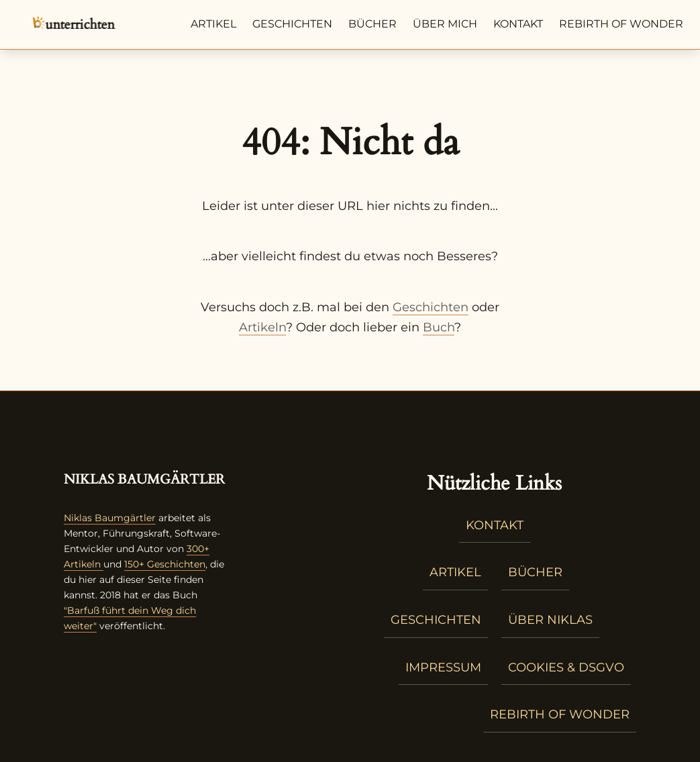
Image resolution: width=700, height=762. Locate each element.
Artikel (213, 24)
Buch (439, 327)
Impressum (443, 667)
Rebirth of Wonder (621, 24)
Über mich (445, 24)
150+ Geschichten (165, 564)
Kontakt (518, 24)
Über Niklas (550, 620)
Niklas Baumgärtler (110, 518)
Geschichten (292, 24)
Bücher (372, 24)
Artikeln (262, 327)
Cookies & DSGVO (566, 667)
